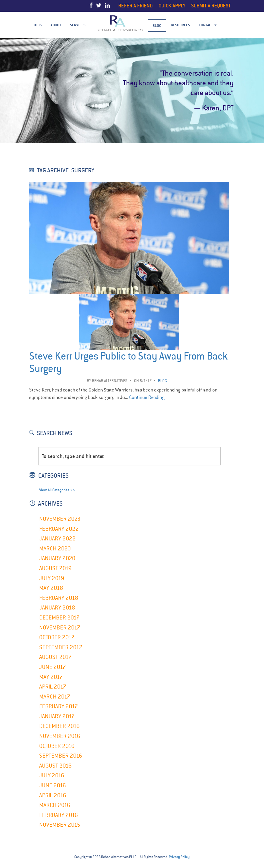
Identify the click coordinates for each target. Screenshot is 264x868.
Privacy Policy (179, 857)
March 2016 (55, 805)
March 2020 (55, 549)
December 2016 (59, 726)
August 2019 (55, 568)
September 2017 (61, 647)
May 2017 (51, 677)
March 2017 (55, 697)
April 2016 (53, 795)
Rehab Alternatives (110, 381)
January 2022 (57, 539)
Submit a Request (211, 6)
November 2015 (60, 825)
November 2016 (60, 736)
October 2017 (57, 637)
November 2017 (60, 628)
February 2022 (59, 529)
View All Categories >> (57, 490)
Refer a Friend (136, 6)
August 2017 (55, 657)
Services (78, 25)
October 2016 (57, 746)
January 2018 (57, 608)
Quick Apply (172, 6)
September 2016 (61, 756)
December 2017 (59, 618)
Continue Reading (147, 397)
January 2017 (57, 716)
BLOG (157, 26)
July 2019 (52, 578)
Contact (208, 25)
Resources (180, 25)
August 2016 (55, 766)
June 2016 (53, 785)
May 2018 (51, 588)
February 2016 (59, 815)
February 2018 (59, 598)
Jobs (38, 25)
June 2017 (53, 667)
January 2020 (57, 558)
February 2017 (59, 706)
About (56, 25)
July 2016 (52, 775)
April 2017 (53, 687)
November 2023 (60, 519)
